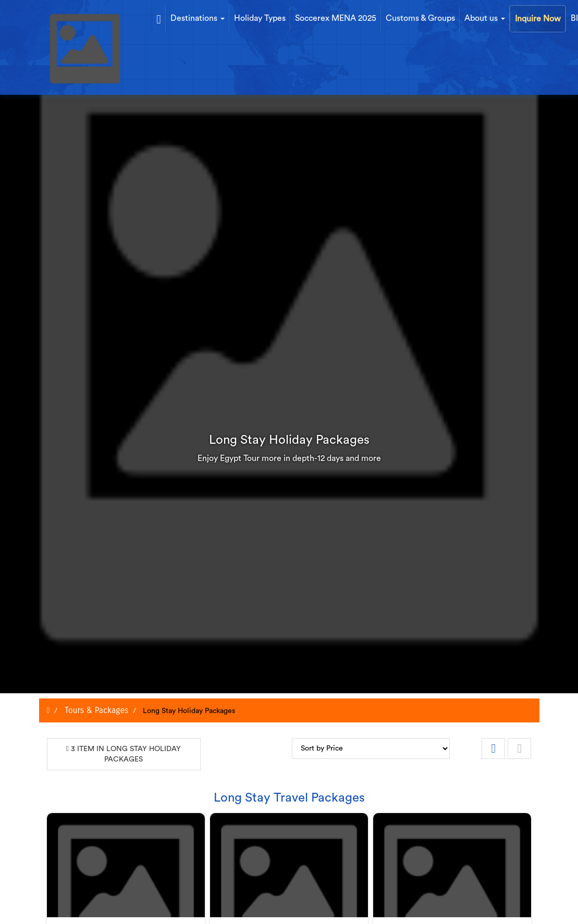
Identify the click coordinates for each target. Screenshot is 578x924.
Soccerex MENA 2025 (336, 18)
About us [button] (485, 18)
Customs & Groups (420, 18)
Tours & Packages (95, 710)
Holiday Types (260, 18)
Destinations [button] (198, 18)
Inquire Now (538, 19)
